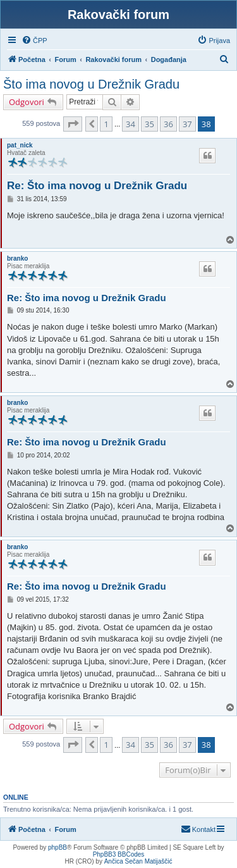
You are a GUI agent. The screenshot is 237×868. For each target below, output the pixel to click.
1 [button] (106, 124)
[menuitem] (34, 40)
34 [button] (131, 124)
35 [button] (149, 124)
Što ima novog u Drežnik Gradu (91, 84)
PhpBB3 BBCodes (119, 854)
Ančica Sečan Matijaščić (138, 861)
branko (17, 258)
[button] (73, 124)
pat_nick (20, 145)
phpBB (58, 847)
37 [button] (187, 124)
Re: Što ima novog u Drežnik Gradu (97, 186)
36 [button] (168, 124)
